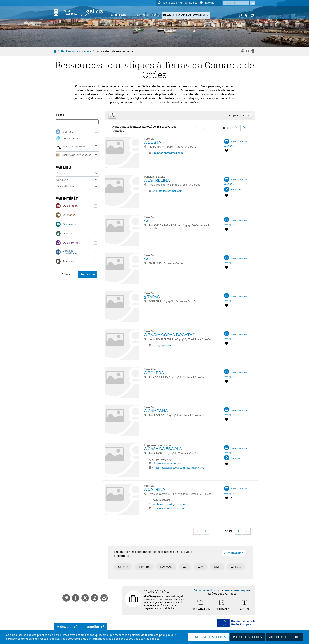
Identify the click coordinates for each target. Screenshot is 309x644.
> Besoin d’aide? (234, 553)
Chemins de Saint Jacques (73, 155)
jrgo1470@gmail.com (164, 345)
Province (61, 173)
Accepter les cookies (285, 637)
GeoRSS (236, 567)
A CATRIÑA (155, 489)
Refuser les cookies (247, 637)
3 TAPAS (152, 297)
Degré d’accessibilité (70, 147)
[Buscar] (236, 3)
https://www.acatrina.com (168, 508)
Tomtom (144, 567)
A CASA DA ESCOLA (163, 449)
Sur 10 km (236, 190)
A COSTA (153, 142)
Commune (62, 180)
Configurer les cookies (209, 637)
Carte (112, 116)
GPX (201, 567)
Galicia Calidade (72, 139)
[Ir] (216, 128)
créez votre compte (236, 590)
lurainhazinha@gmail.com (167, 153)
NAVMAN (166, 567)
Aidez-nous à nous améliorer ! (80, 629)
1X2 (147, 221)
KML (217, 567)
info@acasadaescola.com (167, 464)
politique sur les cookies (144, 639)
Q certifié (68, 132)
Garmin (123, 567)
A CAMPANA (156, 411)
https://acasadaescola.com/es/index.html (178, 468)
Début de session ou (206, 590)
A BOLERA (154, 373)
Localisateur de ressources (114, 51)
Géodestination (65, 186)
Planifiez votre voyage (76, 51)
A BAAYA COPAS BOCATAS (170, 335)
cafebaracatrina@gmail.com (169, 504)
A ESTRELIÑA (157, 180)
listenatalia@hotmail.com (167, 191)
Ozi (185, 567)
